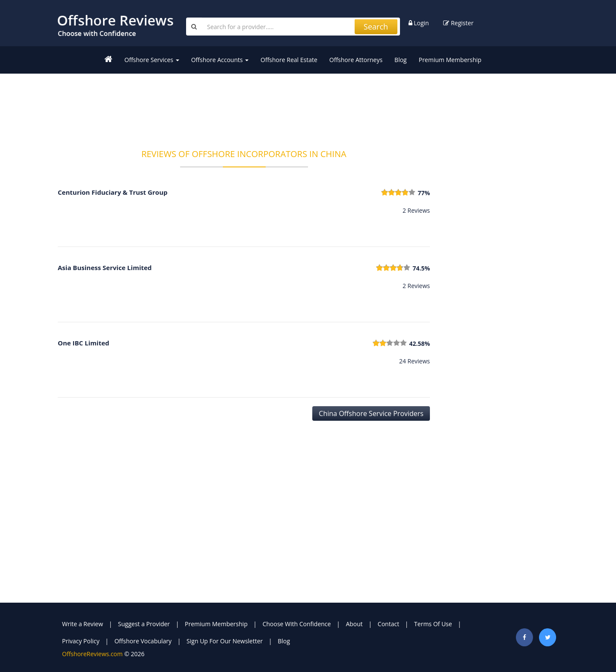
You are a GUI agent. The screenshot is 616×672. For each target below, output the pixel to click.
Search (376, 27)
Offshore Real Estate (289, 60)
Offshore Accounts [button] (220, 60)
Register (458, 23)
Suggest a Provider (144, 624)
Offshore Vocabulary (143, 641)
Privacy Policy (81, 641)
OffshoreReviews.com (92, 654)
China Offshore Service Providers (371, 413)
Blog (401, 60)
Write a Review (83, 624)
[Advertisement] (244, 106)
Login (419, 23)
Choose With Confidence (297, 624)
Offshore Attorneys (356, 60)
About (354, 624)
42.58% (419, 343)
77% (424, 193)
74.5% (421, 268)
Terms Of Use (433, 624)
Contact (388, 624)
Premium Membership (450, 60)
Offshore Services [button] (152, 60)
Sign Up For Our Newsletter (225, 641)
